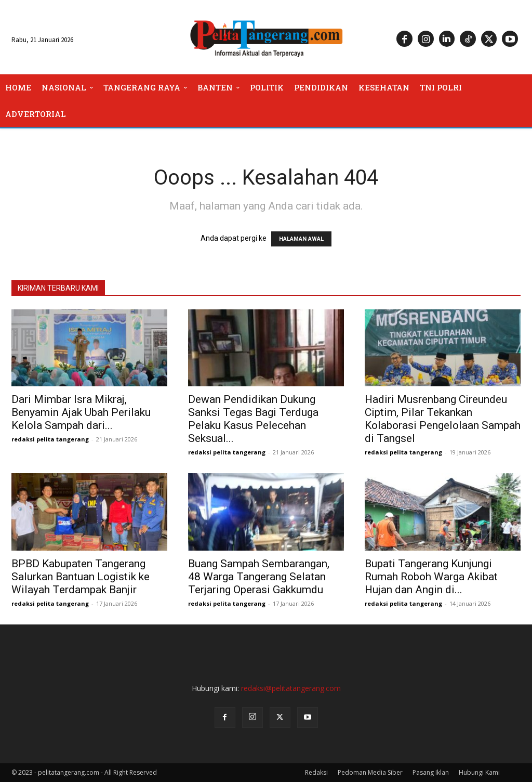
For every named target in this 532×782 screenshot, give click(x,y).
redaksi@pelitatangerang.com (291, 688)
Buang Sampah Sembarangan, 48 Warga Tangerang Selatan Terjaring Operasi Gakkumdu (259, 577)
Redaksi (316, 772)
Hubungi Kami (479, 772)
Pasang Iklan (431, 772)
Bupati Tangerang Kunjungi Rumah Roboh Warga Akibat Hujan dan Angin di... (431, 577)
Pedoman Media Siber (370, 772)
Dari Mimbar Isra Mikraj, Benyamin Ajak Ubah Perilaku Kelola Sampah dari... (81, 412)
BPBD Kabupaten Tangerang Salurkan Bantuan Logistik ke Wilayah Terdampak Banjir (81, 577)
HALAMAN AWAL (301, 239)
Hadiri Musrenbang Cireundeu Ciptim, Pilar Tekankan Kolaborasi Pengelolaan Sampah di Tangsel (443, 419)
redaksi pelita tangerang (50, 439)
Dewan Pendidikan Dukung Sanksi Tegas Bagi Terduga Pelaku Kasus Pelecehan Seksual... (253, 419)
